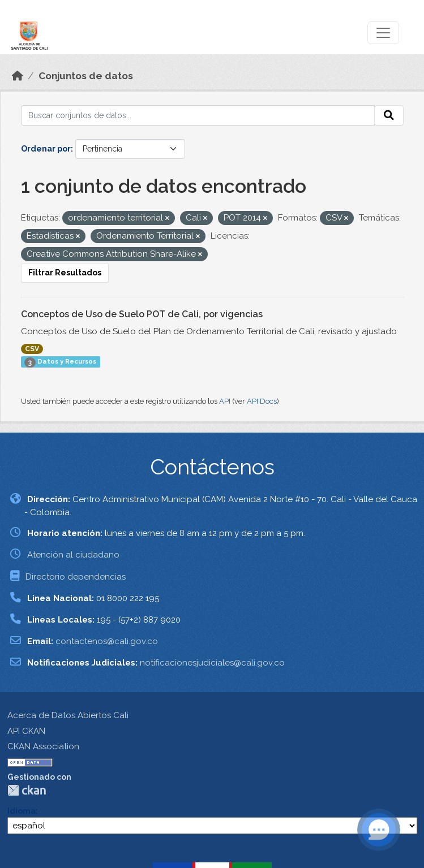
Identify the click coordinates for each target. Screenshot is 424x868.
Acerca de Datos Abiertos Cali (68, 715)
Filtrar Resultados (65, 273)
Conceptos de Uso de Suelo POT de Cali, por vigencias (142, 314)
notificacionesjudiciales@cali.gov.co (212, 663)
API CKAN (26, 731)
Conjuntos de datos (86, 76)
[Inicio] (18, 76)
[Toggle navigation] (383, 33)
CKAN (27, 790)
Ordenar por (46, 149)
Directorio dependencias (76, 577)
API (225, 401)
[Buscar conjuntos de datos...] (198, 115)
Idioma (22, 811)
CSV (32, 349)
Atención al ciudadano (73, 555)
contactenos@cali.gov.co (107, 641)
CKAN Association (43, 746)
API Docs (262, 401)
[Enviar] (389, 115)
